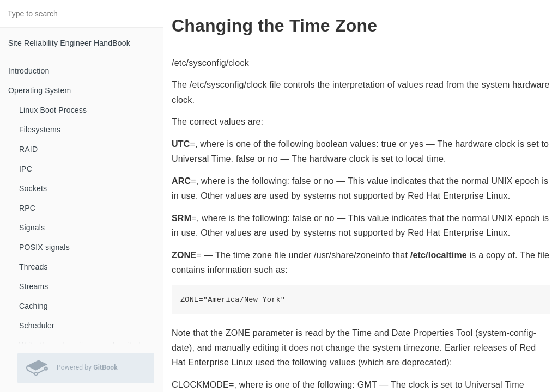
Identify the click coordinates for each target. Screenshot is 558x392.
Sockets (33, 188)
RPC (27, 208)
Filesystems (40, 130)
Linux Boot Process (53, 110)
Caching (34, 306)
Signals (32, 228)
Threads (34, 267)
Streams (34, 286)
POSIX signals (44, 247)
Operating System (40, 90)
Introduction (29, 71)
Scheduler (37, 326)
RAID (28, 149)
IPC (26, 169)
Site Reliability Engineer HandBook (69, 43)
